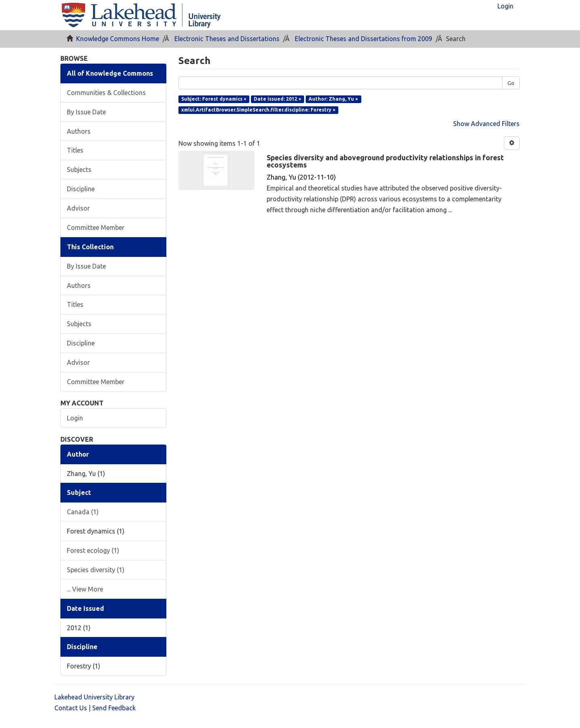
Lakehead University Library (94, 697)
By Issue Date (86, 112)
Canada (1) (83, 512)
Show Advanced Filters (486, 124)
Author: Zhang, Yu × (333, 99)
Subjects (79, 170)
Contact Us (71, 708)
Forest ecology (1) (93, 550)
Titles (75, 150)
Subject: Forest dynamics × (214, 99)
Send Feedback (114, 708)
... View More (85, 589)
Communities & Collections (106, 93)
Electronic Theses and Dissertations (227, 39)
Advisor (78, 208)
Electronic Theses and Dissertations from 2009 (364, 39)
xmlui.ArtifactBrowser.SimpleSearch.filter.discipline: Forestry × (258, 110)
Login (75, 418)
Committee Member (96, 227)
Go (511, 83)
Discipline (81, 189)
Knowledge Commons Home (118, 39)
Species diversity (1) (96, 570)
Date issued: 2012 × (278, 99)
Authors (79, 131)
